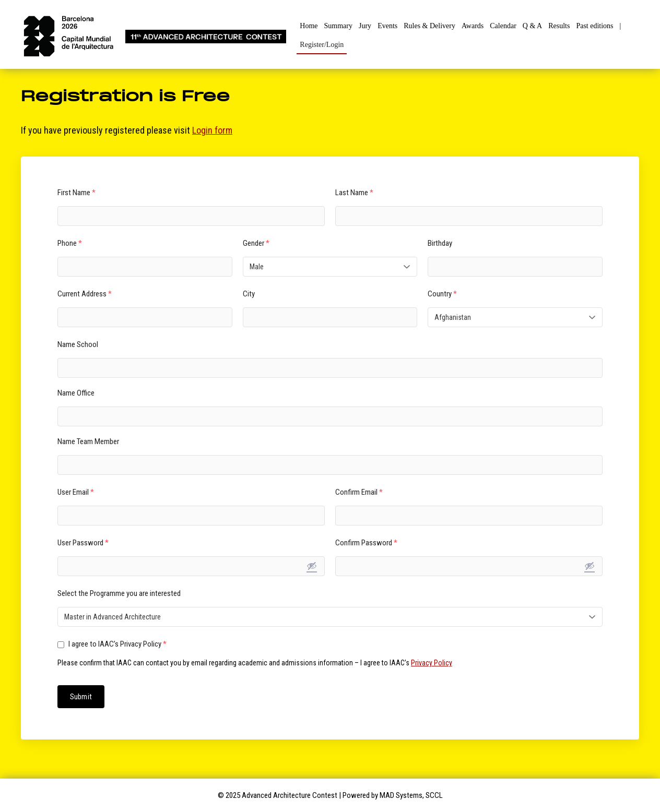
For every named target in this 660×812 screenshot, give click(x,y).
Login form (212, 130)
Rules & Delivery (429, 26)
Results (559, 26)
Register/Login (322, 45)
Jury (365, 26)
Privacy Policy (432, 663)
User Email (76, 492)
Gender (256, 243)
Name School (78, 344)
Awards (473, 26)
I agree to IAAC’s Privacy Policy (112, 644)
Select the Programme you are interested (119, 593)
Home (309, 26)
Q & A (532, 26)
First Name (76, 193)
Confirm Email (359, 492)
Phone (70, 243)
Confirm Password (366, 543)
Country (442, 294)
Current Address (85, 294)
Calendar (503, 26)
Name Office (76, 393)
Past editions (594, 26)
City (249, 294)
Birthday (440, 243)
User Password (83, 543)
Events (387, 26)
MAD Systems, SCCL (411, 795)
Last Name (354, 193)
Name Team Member (88, 441)
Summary (338, 26)
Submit (81, 697)
